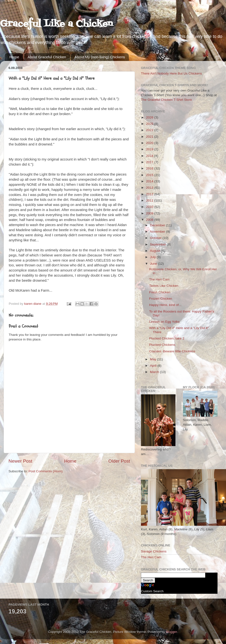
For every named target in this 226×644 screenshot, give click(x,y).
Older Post (119, 461)
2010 (150, 207)
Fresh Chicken (160, 292)
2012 (150, 194)
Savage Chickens (154, 551)
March (155, 372)
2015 (150, 175)
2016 (150, 168)
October (156, 238)
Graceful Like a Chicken (56, 24)
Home (14, 57)
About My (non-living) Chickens (100, 57)
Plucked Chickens (162, 345)
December (158, 225)
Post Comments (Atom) (46, 471)
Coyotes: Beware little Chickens (172, 351)
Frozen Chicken (161, 299)
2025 (150, 124)
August (156, 251)
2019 (150, 149)
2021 (150, 137)
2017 (150, 162)
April (154, 366)
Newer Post (20, 461)
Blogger (172, 632)
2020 (150, 143)
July (153, 257)
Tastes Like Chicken (164, 286)
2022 (150, 130)
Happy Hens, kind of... (165, 305)
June (154, 264)
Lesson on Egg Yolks (164, 322)
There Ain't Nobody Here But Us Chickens (171, 73)
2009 (150, 213)
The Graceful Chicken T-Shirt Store (166, 100)
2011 (150, 200)
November (158, 232)
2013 (150, 188)
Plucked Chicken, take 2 (167, 338)
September (158, 244)
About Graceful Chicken (47, 57)
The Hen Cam (159, 279)
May (153, 359)
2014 (150, 181)
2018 (150, 156)
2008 (150, 220)
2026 (150, 117)
